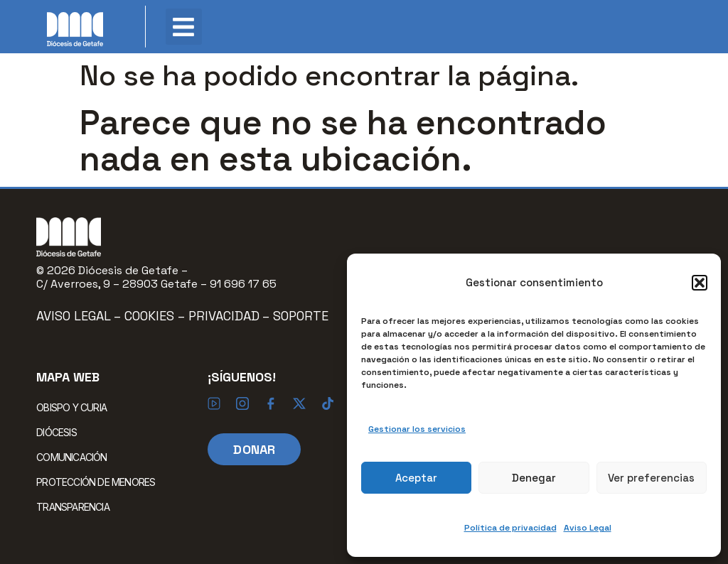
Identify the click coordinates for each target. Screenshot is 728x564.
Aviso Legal (588, 528)
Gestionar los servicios (417, 429)
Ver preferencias (651, 478)
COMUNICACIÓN (75, 457)
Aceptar (416, 478)
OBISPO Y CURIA (75, 407)
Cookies (151, 316)
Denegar (534, 478)
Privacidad (224, 316)
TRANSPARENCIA (73, 507)
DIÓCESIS (60, 432)
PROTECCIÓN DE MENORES (96, 482)
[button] (700, 283)
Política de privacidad (510, 528)
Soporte (301, 316)
